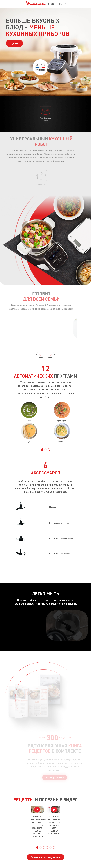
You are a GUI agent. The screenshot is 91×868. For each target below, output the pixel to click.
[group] (37, 822)
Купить (14, 43)
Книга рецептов (57, 778)
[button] (50, 355)
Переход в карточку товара (45, 857)
